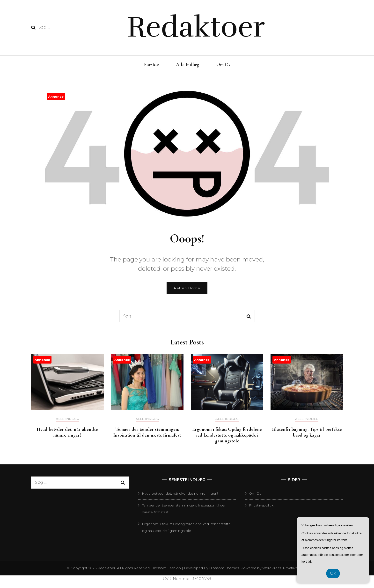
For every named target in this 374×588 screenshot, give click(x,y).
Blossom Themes (224, 568)
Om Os (223, 65)
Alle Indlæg (188, 65)
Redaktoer (196, 27)
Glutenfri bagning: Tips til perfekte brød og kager (307, 432)
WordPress (272, 568)
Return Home (187, 288)
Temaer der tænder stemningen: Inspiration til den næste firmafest (147, 432)
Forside (151, 65)
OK (333, 573)
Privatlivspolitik (261, 505)
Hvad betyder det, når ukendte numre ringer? (67, 432)
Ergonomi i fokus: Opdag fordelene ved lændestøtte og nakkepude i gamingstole (227, 435)
